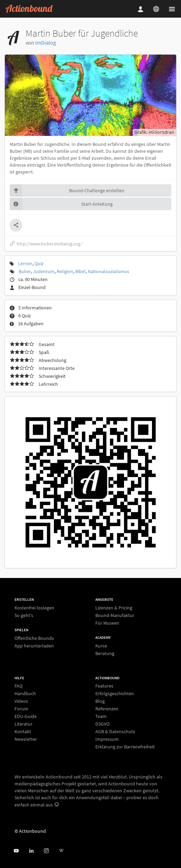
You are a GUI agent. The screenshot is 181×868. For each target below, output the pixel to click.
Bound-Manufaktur (115, 615)
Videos (21, 701)
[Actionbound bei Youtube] (16, 851)
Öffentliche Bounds (34, 638)
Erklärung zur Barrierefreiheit (125, 746)
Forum (21, 709)
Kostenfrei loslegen (34, 608)
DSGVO (102, 724)
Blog (100, 701)
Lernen (25, 263)
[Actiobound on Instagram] (46, 851)
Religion (65, 271)
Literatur (23, 724)
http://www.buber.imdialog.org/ (46, 244)
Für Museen (107, 623)
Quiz (39, 263)
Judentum (44, 271)
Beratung (105, 653)
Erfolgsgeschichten (115, 693)
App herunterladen (34, 646)
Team (101, 716)
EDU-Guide (26, 716)
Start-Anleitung (61, 204)
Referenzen (107, 709)
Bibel (80, 271)
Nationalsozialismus (108, 271)
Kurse (101, 646)
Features (104, 686)
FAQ (18, 686)
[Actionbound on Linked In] (31, 851)
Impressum (107, 739)
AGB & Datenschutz (115, 731)
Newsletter (26, 739)
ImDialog (46, 43)
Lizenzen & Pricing (114, 608)
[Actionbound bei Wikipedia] (61, 851)
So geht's (24, 615)
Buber (25, 271)
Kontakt (23, 731)
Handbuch (25, 693)
